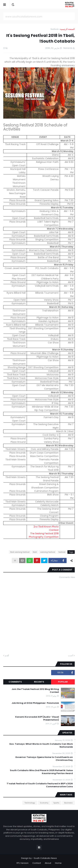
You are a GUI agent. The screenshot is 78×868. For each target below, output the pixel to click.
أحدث (71, 656)
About (48, 863)
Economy (44, 803)
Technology (30, 803)
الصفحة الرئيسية (67, 29)
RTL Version (23, 863)
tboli (35, 552)
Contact (37, 863)
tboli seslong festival (20, 552)
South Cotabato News (45, 858)
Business (68, 803)
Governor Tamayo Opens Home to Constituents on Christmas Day (44, 759)
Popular (63, 682)
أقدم (7, 656)
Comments (15, 682)
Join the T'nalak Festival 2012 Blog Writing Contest (35, 691)
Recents (39, 682)
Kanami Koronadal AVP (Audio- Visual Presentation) (37, 718)
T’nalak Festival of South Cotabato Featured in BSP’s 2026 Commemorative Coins (40, 785)
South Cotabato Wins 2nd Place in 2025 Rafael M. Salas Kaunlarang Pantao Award (41, 772)
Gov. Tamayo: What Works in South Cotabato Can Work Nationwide (41, 745)
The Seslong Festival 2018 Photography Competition (44, 535)
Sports (56, 803)
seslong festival (48, 552)
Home (58, 863)
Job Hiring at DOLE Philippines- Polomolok (35, 703)
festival (54, 29)
